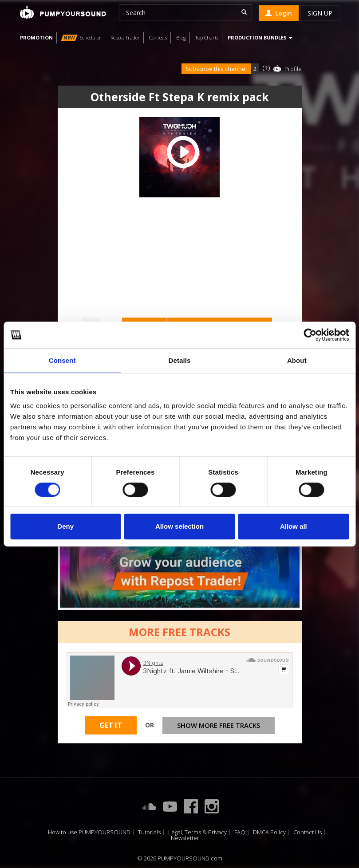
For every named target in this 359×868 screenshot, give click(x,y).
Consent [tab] (62, 360)
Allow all (294, 526)
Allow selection (179, 526)
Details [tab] (180, 360)
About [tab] (297, 360)
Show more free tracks (219, 725)
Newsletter (185, 838)
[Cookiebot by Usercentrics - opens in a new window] (310, 335)
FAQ (240, 832)
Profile (293, 69)
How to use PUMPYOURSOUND (89, 832)
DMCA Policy (269, 832)
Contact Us (308, 832)
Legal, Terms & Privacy (197, 832)
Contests (158, 37)
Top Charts (207, 37)
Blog (181, 37)
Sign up (320, 13)
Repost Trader (125, 37)
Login (279, 13)
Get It (111, 725)
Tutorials (149, 832)
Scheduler (81, 37)
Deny (65, 526)
